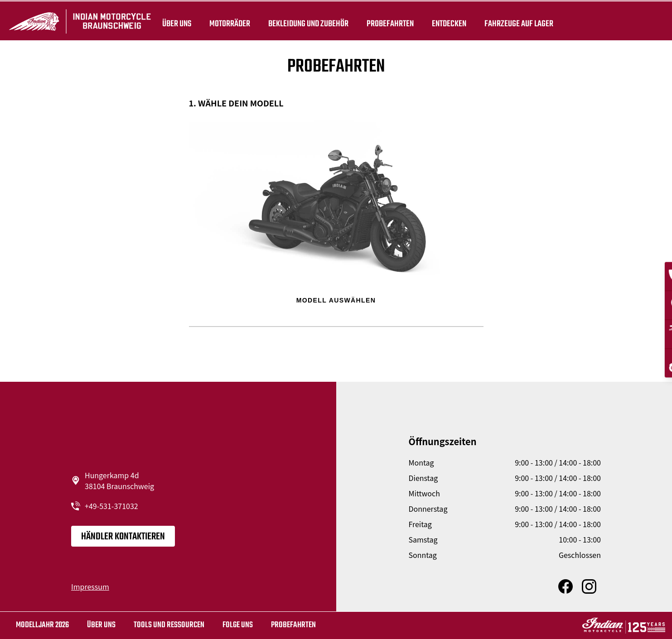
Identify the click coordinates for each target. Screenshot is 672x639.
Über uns (177, 24)
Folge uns (238, 625)
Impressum (90, 586)
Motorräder (230, 24)
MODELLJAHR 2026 (42, 625)
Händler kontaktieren (123, 537)
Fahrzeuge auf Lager (519, 24)
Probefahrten (390, 24)
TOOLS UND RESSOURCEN (169, 625)
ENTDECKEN (449, 24)
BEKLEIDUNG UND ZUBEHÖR (308, 24)
